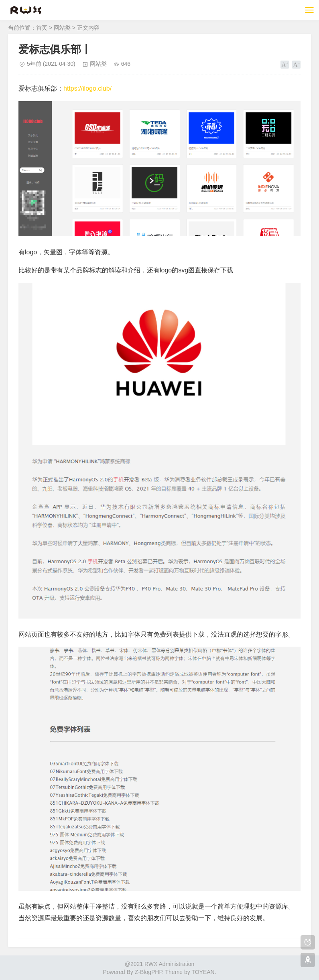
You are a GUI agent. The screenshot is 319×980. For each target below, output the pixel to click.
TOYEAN (203, 972)
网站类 (62, 28)
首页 (42, 28)
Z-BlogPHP (148, 972)
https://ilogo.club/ (87, 88)
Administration (177, 964)
